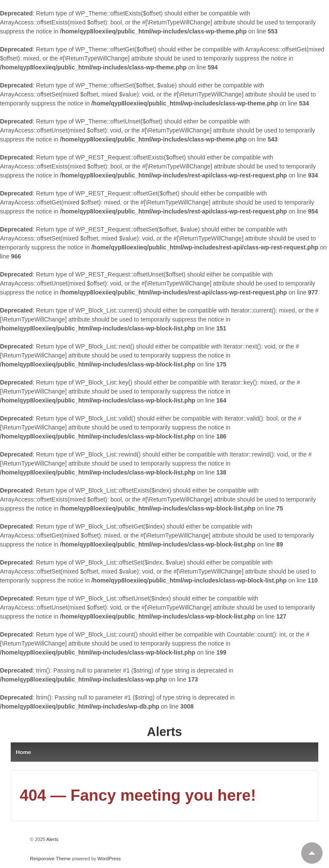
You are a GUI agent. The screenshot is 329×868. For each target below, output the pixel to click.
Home (24, 752)
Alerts (164, 732)
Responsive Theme (50, 859)
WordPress (109, 859)
